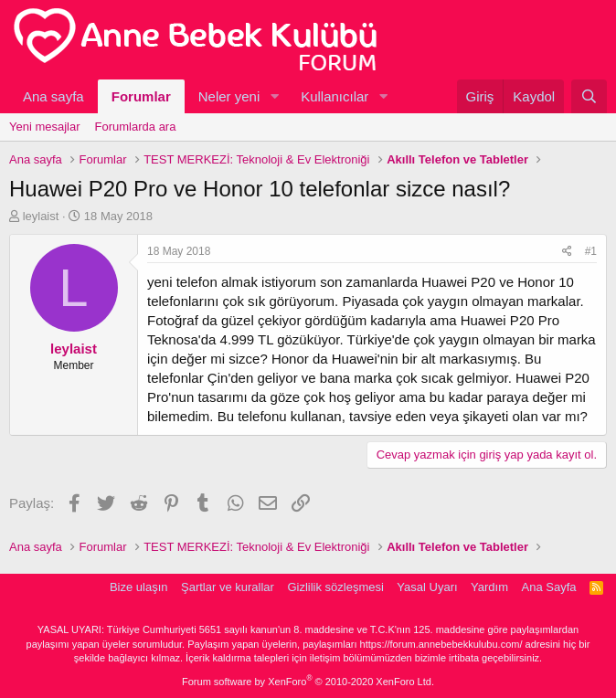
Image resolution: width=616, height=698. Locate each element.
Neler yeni (229, 96)
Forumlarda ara (136, 127)
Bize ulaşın (139, 587)
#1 (591, 251)
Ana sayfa (53, 96)
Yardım (489, 587)
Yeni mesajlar (45, 127)
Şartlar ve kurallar (228, 587)
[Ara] (589, 96)
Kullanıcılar (335, 96)
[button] (274, 96)
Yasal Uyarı (427, 587)
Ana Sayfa (549, 587)
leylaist (41, 216)
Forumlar (141, 96)
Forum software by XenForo (308, 682)
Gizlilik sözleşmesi (335, 587)
